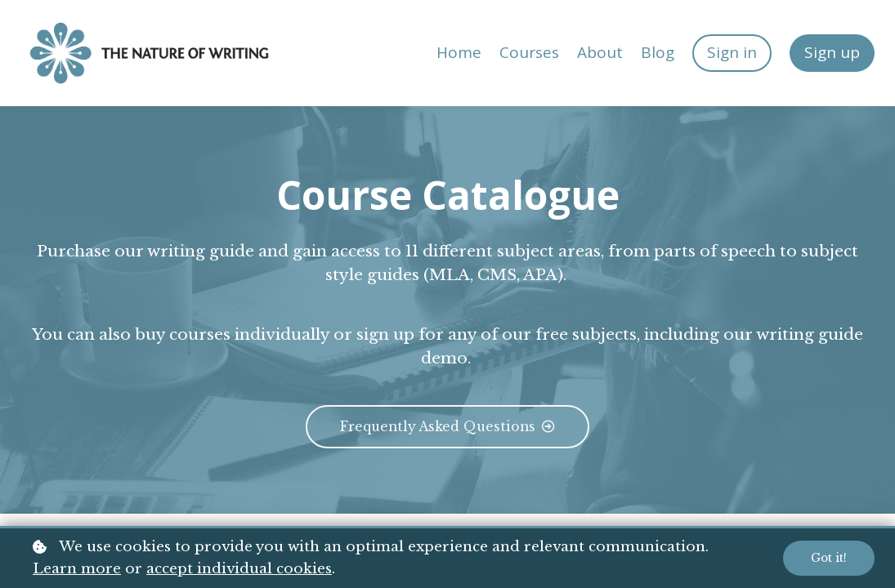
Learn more (77, 569)
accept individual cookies (239, 569)
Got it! (828, 559)
